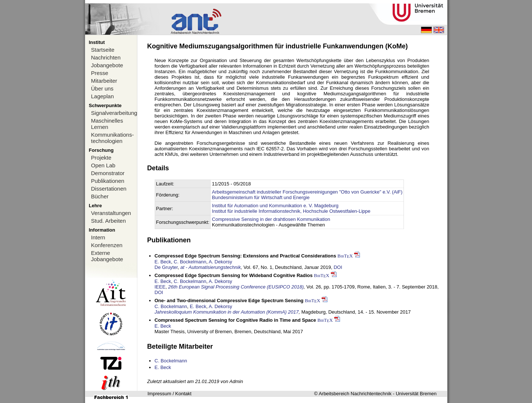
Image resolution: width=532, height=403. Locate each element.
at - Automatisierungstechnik (211, 267)
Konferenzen (107, 245)
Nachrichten (106, 57)
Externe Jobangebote (107, 256)
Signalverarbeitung (114, 113)
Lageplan (103, 96)
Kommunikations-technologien (113, 138)
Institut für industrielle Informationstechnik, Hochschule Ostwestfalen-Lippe (291, 211)
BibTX (345, 256)
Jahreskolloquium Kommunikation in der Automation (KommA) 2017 (227, 312)
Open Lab (103, 165)
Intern (98, 237)
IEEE (160, 287)
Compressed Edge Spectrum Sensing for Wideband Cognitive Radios (234, 275)
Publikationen (108, 181)
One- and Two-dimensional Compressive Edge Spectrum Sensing (229, 300)
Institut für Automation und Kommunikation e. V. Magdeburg (275, 206)
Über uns (102, 88)
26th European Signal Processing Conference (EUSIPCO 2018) (236, 287)
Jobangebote (107, 65)
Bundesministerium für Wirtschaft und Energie (261, 197)
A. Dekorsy (220, 262)
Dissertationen (109, 189)
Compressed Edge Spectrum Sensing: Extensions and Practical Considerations (246, 256)
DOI (338, 267)
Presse (100, 73)
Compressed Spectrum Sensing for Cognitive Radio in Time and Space (236, 320)
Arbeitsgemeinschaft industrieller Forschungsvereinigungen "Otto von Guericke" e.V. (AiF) (307, 192)
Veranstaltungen (111, 213)
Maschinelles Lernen (107, 124)
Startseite (103, 50)
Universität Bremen (416, 394)
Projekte (101, 158)
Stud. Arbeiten (109, 221)
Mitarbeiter (104, 81)
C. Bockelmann (190, 262)
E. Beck (163, 262)
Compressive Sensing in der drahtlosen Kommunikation (271, 219)
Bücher (100, 196)
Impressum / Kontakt (170, 394)
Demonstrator (108, 173)
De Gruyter (166, 267)
